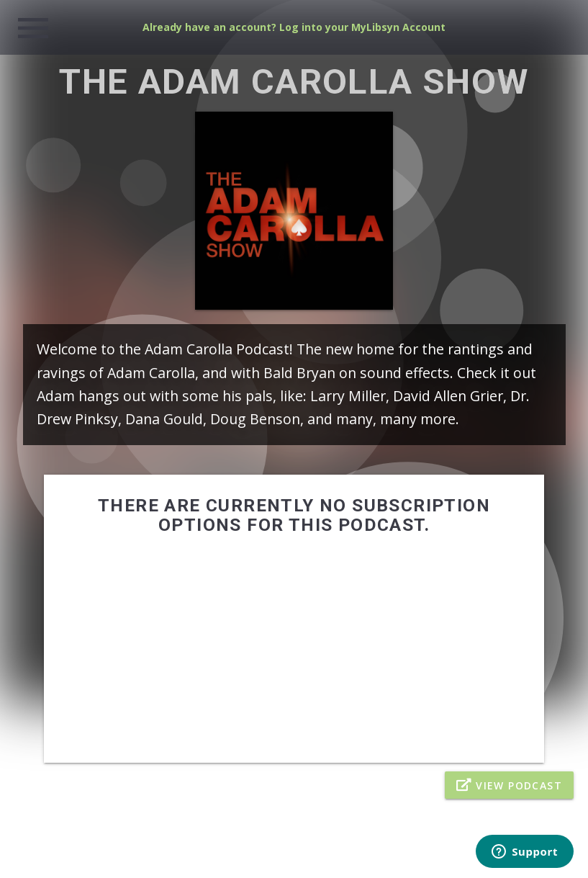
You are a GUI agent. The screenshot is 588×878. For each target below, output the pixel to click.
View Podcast (509, 784)
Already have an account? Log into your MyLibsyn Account (294, 27)
